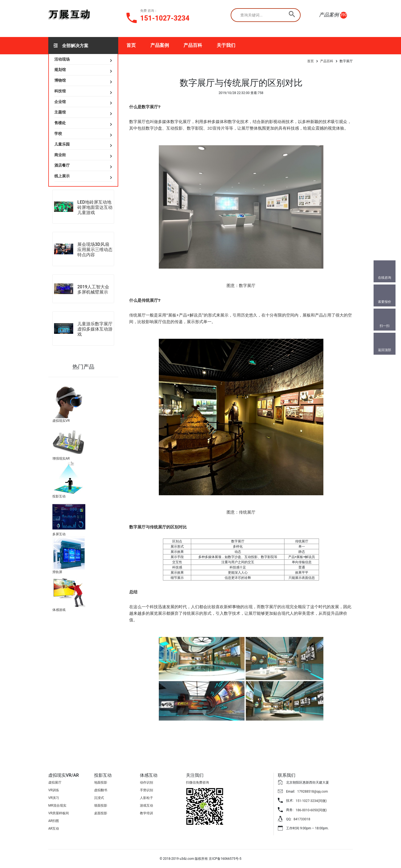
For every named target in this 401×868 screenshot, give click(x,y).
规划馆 (60, 70)
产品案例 (160, 45)
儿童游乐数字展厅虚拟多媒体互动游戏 (95, 329)
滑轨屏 (57, 572)
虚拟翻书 (101, 790)
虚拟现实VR (61, 421)
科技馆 (60, 91)
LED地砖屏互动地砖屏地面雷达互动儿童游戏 (95, 207)
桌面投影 (101, 813)
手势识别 (146, 790)
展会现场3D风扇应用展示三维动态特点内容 (95, 250)
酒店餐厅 (62, 165)
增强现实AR (61, 459)
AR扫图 (54, 821)
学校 (58, 133)
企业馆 (60, 102)
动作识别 (146, 782)
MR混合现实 (57, 806)
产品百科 (193, 45)
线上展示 (62, 176)
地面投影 (101, 782)
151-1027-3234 (165, 18)
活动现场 (62, 59)
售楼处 (60, 123)
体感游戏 (59, 610)
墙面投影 (101, 806)
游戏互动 (146, 806)
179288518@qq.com (313, 792)
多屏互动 (59, 534)
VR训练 (54, 790)
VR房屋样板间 (59, 813)
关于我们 (226, 45)
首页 (131, 45)
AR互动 (54, 829)
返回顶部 (385, 350)
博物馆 (60, 80)
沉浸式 (99, 798)
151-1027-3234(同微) (311, 801)
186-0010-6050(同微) (311, 810)
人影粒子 (146, 798)
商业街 (60, 155)
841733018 (302, 819)
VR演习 (54, 798)
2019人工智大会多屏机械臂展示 (93, 289)
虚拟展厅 (55, 782)
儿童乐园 (62, 144)
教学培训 (146, 813)
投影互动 (59, 496)
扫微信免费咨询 (197, 782)
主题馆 (60, 112)
